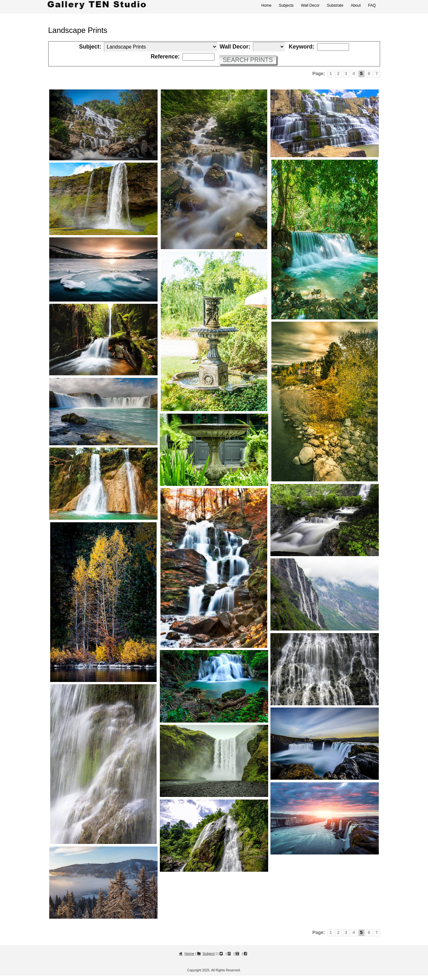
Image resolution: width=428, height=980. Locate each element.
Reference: (165, 57)
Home (266, 5)
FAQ (372, 5)
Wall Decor (310, 5)
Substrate (335, 5)
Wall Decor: (235, 47)
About (356, 5)
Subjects (286, 5)
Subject (209, 953)
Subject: (90, 47)
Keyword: (301, 47)
